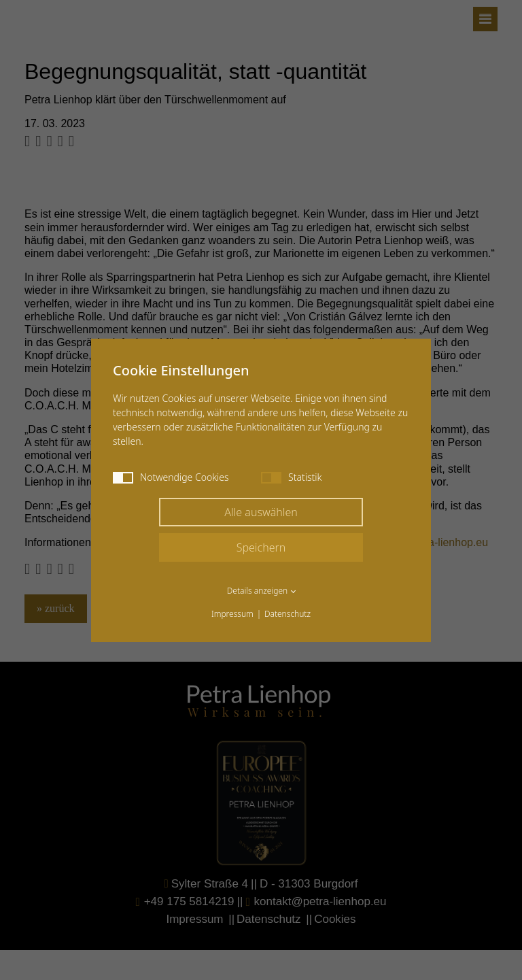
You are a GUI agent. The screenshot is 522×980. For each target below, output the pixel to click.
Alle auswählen (261, 512)
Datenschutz (288, 614)
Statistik (291, 477)
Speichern (261, 547)
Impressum (232, 614)
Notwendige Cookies (171, 477)
